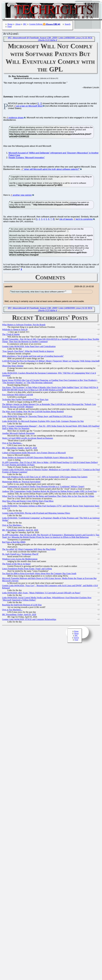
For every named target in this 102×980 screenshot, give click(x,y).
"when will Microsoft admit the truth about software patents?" (52, 170)
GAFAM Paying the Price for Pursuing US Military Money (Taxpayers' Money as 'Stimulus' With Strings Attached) (51, 362)
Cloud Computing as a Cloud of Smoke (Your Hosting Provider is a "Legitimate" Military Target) (43, 487)
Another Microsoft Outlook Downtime (18, 434)
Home (10, 24)
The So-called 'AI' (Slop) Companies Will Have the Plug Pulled (29, 550)
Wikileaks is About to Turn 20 (15, 330)
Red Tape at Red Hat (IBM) (14, 543)
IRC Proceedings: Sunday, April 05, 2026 (20, 448)
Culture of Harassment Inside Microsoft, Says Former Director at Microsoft (34, 453)
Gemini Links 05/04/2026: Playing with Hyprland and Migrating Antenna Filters (36, 514)
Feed (10, 27)
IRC (25, 24)
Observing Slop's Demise (13, 366)
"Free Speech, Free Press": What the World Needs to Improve (28, 352)
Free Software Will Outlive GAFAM (17, 395)
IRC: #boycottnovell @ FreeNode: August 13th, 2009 (32, 38)
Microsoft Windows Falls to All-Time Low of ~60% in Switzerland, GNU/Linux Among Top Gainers (45, 477)
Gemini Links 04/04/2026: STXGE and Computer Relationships (29, 620)
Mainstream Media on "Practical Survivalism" (22, 482)
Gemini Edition (36, 24)
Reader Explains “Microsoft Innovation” (27, 158)
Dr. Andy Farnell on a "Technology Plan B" (20, 555)
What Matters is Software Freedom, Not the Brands (24, 325)
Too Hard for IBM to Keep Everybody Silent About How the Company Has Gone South (39, 574)
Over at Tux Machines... (12, 444)
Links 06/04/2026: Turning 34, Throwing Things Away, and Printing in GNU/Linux (37, 417)
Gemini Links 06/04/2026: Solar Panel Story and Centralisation (29, 347)
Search (68, 24)
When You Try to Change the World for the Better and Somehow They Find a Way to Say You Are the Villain (48, 497)
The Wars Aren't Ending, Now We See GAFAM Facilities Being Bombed (33, 412)
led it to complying (84, 220)
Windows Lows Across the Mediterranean (20, 560)
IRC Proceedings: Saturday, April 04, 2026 (20, 531)
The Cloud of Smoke (11, 335)
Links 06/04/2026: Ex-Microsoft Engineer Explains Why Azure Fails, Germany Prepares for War (43, 422)
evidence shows (16, 118)
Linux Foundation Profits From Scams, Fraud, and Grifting (27, 569)
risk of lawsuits (66, 220)
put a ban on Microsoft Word (29, 107)
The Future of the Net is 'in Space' (16, 564)
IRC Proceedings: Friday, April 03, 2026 (19, 615)
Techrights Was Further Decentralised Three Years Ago (25, 400)
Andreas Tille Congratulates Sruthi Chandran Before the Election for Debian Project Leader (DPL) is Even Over (49, 492)
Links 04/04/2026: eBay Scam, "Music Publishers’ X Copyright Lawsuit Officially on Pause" (41, 593)
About (18, 24)
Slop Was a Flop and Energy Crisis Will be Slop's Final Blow (28, 502)
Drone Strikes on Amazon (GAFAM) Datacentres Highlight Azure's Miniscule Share (38, 458)
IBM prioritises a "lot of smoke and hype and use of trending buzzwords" (33, 357)
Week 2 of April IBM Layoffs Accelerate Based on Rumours (28, 439)
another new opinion (22, 196)
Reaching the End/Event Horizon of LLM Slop (22, 605)
